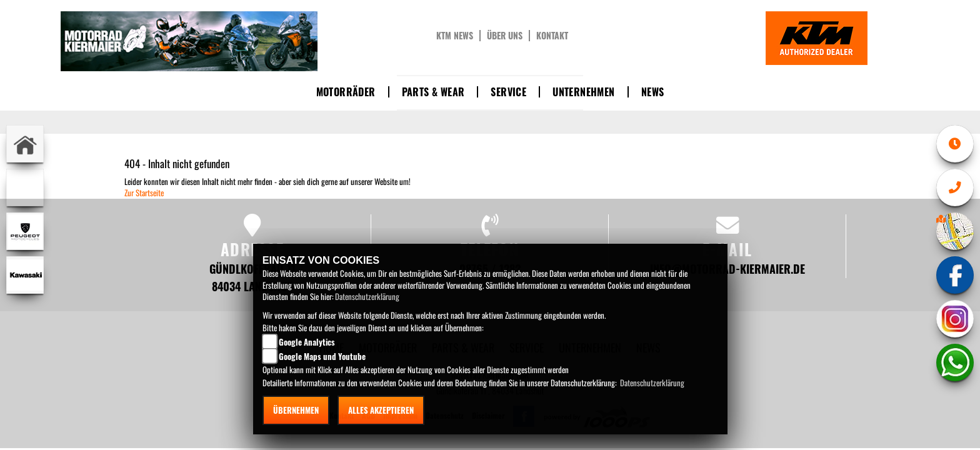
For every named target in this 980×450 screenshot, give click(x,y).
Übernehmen (296, 410)
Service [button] (508, 92)
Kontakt (552, 36)
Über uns (505, 36)
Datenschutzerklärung (367, 296)
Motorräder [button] (346, 92)
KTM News (455, 36)
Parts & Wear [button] (433, 92)
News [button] (653, 92)
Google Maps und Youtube (322, 356)
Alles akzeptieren (381, 410)
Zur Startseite (144, 192)
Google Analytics (307, 342)
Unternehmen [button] (583, 92)
